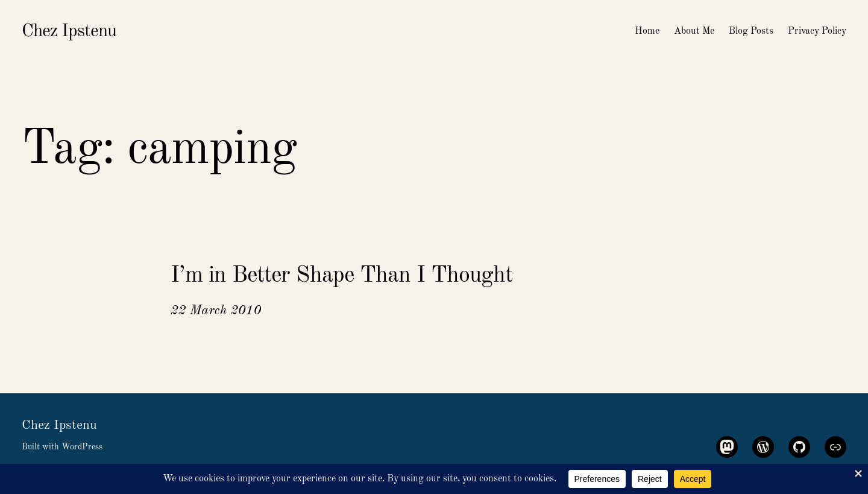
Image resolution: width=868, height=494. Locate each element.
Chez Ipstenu (69, 31)
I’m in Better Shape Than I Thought (341, 276)
